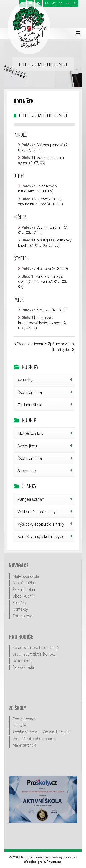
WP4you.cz (52, 862)
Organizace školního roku (34, 654)
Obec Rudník (23, 596)
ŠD (61, 3)
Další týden (64, 350)
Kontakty (20, 609)
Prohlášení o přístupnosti (34, 739)
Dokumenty (22, 661)
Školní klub (27, 471)
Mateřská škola (31, 434)
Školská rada (23, 667)
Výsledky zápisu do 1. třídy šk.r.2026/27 (41, 526)
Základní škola (30, 405)
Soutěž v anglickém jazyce (41, 537)
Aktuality (25, 380)
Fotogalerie (22, 616)
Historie (19, 725)
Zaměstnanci (24, 719)
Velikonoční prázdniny (37, 512)
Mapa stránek (24, 745)
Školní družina (30, 392)
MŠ (53, 3)
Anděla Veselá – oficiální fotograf (41, 732)
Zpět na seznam (59, 344)
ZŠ (46, 3)
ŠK (68, 3)
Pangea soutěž (31, 499)
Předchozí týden (29, 344)
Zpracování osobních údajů (36, 648)
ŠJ (75, 3)
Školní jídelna (29, 446)
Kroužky (19, 603)
